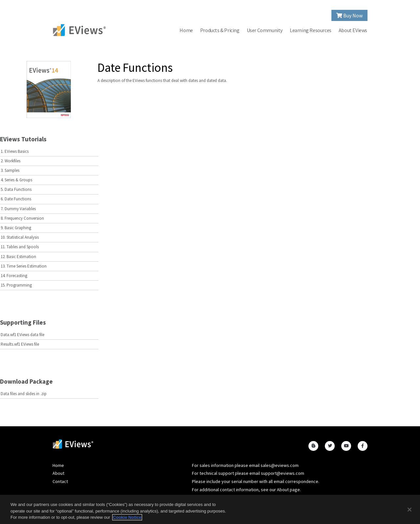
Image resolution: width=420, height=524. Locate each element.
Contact (60, 481)
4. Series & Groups (16, 180)
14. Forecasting (14, 276)
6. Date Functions (16, 199)
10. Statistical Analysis (20, 237)
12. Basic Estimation (18, 257)
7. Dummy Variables (18, 209)
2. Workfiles (10, 161)
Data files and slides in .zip (24, 394)
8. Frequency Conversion (22, 218)
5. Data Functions (16, 189)
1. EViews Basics (15, 151)
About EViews (353, 30)
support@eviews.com (283, 473)
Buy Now (349, 15)
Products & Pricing (220, 30)
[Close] (409, 510)
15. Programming (16, 285)
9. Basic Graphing (16, 228)
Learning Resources (311, 30)
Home (186, 30)
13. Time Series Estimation (24, 266)
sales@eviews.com (280, 465)
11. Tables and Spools (20, 247)
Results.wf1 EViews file (20, 344)
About (58, 473)
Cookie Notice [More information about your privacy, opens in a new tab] (127, 517)
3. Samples (10, 170)
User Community (265, 30)
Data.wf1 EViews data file (22, 335)
